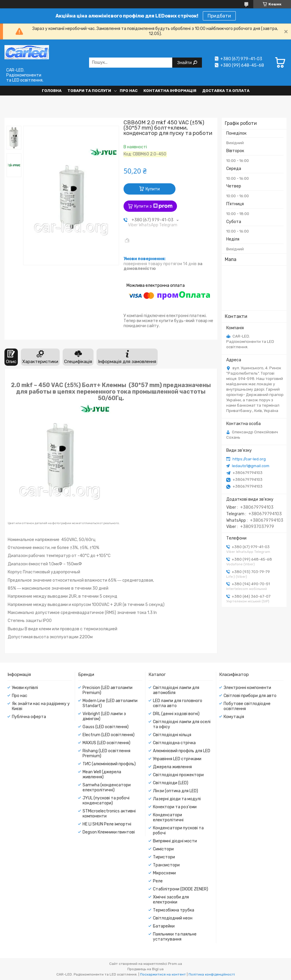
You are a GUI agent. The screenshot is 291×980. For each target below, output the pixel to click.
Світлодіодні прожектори (178, 775)
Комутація (234, 717)
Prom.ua (175, 964)
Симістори (163, 849)
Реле (158, 881)
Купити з (153, 206)
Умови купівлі (25, 688)
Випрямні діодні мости (175, 841)
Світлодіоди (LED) (171, 783)
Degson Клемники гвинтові (109, 832)
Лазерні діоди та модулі (177, 799)
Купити (153, 189)
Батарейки (164, 926)
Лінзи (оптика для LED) (175, 791)
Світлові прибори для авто (250, 696)
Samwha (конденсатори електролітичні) (107, 787)
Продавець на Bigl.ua (145, 969)
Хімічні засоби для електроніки (171, 900)
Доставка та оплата (226, 91)
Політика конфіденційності (212, 974)
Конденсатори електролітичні (168, 817)
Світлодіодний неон (173, 918)
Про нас (129, 91)
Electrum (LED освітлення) (109, 735)
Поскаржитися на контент (163, 974)
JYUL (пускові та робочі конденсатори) (106, 801)
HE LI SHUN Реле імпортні (107, 824)
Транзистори (166, 865)
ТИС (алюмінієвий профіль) (109, 764)
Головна (52, 91)
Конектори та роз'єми (175, 807)
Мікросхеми (164, 873)
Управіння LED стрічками (177, 759)
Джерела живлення (172, 767)
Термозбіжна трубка (174, 910)
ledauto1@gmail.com (251, 466)
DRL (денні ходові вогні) (176, 714)
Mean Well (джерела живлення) (102, 774)
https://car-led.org (249, 459)
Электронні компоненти (247, 688)
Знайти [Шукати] (185, 62)
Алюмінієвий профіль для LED (182, 751)
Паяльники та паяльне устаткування (175, 937)
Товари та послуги (89, 91)
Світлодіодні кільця (172, 735)
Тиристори (164, 857)
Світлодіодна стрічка (174, 743)
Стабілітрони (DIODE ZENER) (181, 889)
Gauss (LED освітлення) (106, 727)
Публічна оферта (29, 717)
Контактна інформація (170, 91)
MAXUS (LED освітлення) (106, 743)
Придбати (219, 16)
